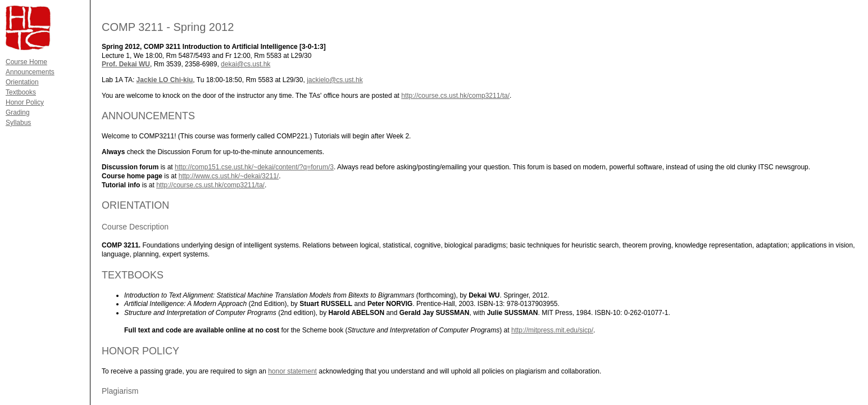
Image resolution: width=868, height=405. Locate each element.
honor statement (292, 371)
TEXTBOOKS (133, 275)
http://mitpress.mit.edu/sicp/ (552, 330)
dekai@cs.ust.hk (246, 64)
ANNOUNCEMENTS (148, 116)
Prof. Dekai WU (126, 64)
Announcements (30, 72)
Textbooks (21, 92)
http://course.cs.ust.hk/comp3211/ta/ (455, 96)
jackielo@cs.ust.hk (335, 80)
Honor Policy (25, 102)
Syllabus (18, 123)
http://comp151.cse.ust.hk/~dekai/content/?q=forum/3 (254, 167)
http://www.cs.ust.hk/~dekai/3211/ (229, 176)
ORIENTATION (135, 205)
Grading (18, 112)
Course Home (26, 62)
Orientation (22, 82)
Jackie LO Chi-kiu (165, 80)
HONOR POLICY (140, 351)
